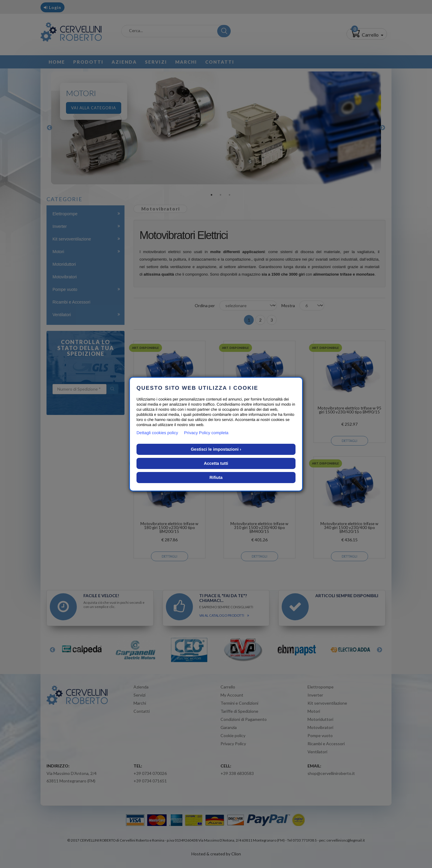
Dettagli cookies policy (157, 433)
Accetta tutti (216, 463)
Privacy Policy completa (206, 433)
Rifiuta (216, 477)
